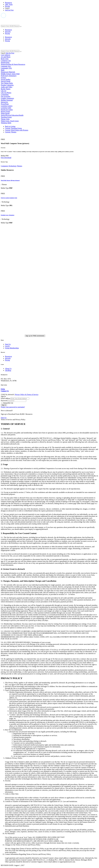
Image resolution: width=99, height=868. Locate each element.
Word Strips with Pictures (17, 130)
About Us (8, 369)
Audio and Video (7, 87)
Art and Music (6, 57)
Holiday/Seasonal (7, 100)
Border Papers (6, 89)
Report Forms (5, 111)
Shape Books (5, 113)
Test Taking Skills (7, 83)
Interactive (4, 102)
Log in (7, 8)
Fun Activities (6, 96)
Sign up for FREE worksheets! (35, 336)
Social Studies (6, 79)
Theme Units (5, 119)
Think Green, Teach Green (10, 121)
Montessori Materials (8, 72)
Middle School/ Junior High (10, 74)
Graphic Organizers (7, 98)
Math (3, 70)
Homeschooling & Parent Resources (13, 64)
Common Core (6, 61)
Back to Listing (10, 126)
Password (4, 401)
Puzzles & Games (7, 110)
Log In (7, 346)
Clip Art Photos (6, 93)
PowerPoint (5, 104)
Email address (6, 398)
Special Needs (6, 81)
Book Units (5, 59)
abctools (8, 32)
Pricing (7, 6)
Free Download (6, 158)
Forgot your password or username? (13, 407)
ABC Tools (9, 4)
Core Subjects (5, 55)
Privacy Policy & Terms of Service (27, 395)
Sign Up (8, 344)
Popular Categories (7, 85)
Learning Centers (7, 106)
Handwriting (5, 62)
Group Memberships (12, 348)
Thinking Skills (6, 123)
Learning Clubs (6, 108)
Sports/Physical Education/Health (12, 115)
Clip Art (4, 91)
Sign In (4, 405)
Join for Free (9, 10)
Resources (8, 3)
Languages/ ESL (6, 68)
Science (3, 78)
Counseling (5, 95)
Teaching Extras (6, 117)
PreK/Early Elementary (9, 76)
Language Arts (6, 66)
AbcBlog (8, 370)
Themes (11, 132)
